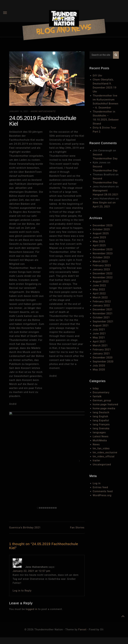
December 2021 (103, 309)
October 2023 (101, 257)
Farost (82, 629)
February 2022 (102, 301)
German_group (102, 400)
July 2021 (99, 330)
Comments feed (103, 491)
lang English (101, 416)
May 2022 (99, 289)
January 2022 (101, 305)
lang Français (101, 424)
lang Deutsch (101, 412)
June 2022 (99, 285)
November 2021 (103, 313)
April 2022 (99, 293)
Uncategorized (102, 464)
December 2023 (103, 249)
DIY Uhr (98, 76)
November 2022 (103, 277)
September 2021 (103, 321)
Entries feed (100, 487)
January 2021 (101, 354)
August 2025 (101, 233)
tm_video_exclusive (105, 452)
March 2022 (100, 297)
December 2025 (103, 225)
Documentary (101, 392)
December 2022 (103, 273)
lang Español (101, 420)
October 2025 (101, 229)
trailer (97, 460)
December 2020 (103, 358)
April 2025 (99, 245)
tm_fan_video (101, 448)
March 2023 (100, 261)
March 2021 (100, 346)
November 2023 (103, 253)
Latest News (101, 436)
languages (99, 432)
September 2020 (103, 362)
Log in (97, 483)
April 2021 (99, 342)
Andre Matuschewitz (43, 111)
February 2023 (102, 265)
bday (96, 388)
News (96, 444)
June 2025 (99, 237)
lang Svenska (101, 428)
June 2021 (99, 334)
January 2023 (101, 269)
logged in (31, 609)
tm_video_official (104, 456)
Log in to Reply (22, 591)
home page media (104, 408)
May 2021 (99, 338)
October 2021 (101, 317)
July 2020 (99, 366)
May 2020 (99, 370)
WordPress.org (102, 495)
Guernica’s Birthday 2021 (25, 528)
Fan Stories (77, 528)
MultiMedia (100, 440)
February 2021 (102, 350)
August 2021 (101, 326)
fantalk (97, 396)
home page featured (105, 404)
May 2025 (99, 241)
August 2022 (101, 281)
